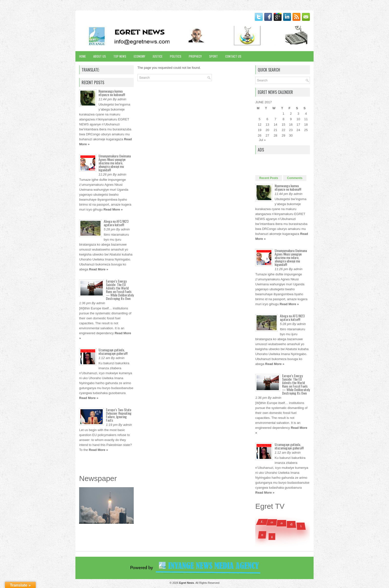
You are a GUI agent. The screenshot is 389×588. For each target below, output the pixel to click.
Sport (213, 56)
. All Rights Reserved (199, 583)
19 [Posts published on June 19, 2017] (259, 130)
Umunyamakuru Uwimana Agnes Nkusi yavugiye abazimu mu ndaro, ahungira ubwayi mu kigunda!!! (115, 163)
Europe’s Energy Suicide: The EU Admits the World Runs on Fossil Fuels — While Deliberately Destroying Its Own (120, 290)
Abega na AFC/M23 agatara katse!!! (116, 223)
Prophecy (195, 56)
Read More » (113, 209)
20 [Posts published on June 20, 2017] (267, 130)
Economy (139, 56)
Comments (295, 178)
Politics (176, 56)
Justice (158, 56)
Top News (120, 56)
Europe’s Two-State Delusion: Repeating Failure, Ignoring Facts (119, 415)
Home (82, 56)
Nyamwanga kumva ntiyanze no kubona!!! (112, 93)
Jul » (262, 140)
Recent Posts (269, 178)
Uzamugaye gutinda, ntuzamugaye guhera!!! (113, 351)
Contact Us (233, 56)
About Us (100, 56)
